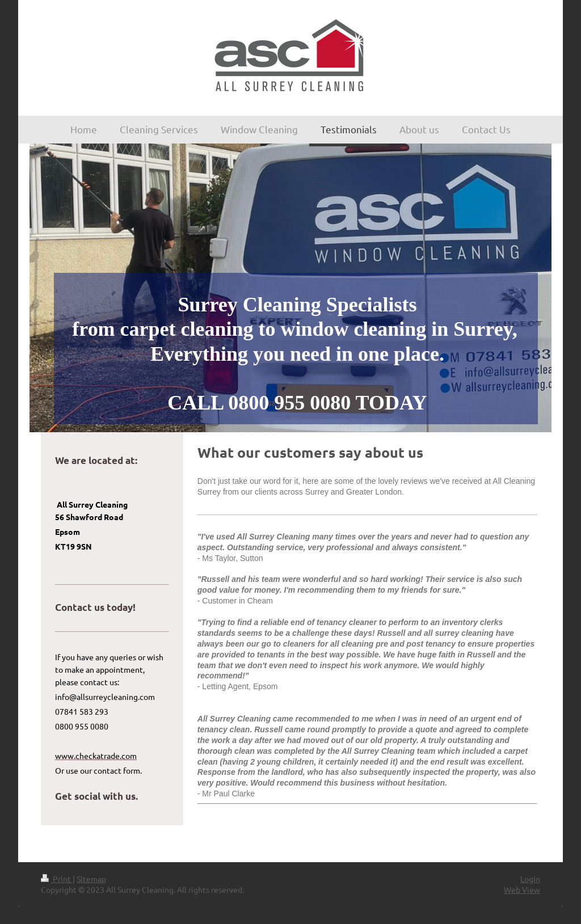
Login (530, 879)
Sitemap (91, 879)
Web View (522, 889)
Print (57, 879)
